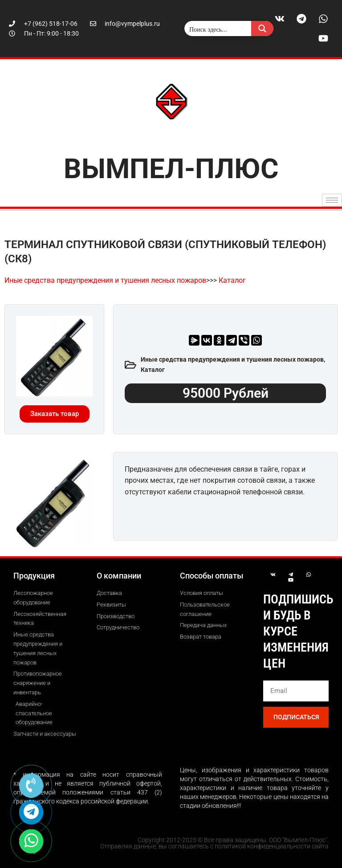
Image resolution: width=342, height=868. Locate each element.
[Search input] (218, 29)
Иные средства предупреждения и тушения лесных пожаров (105, 280)
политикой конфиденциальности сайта (272, 846)
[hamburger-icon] (332, 200)
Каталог (232, 280)
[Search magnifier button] (262, 29)
